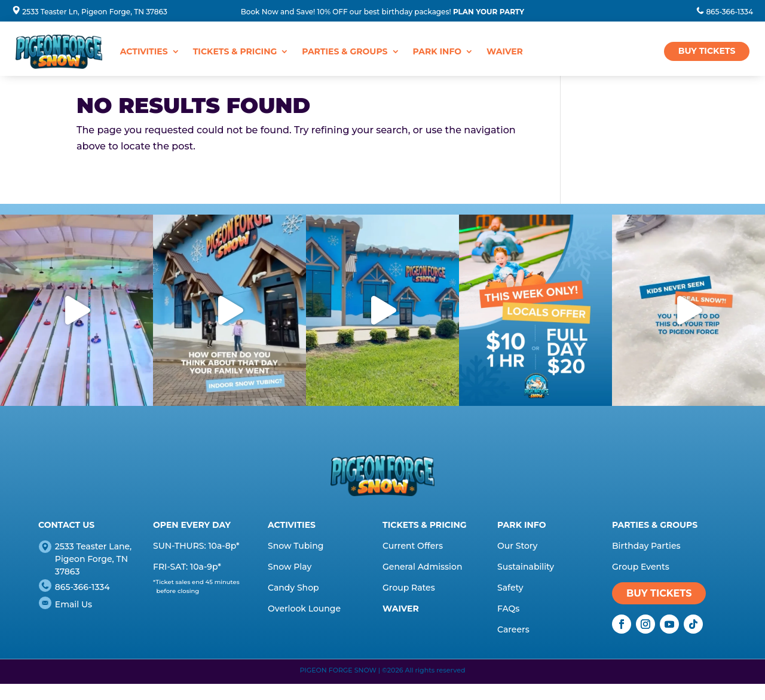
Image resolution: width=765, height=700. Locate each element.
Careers (513, 629)
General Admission (422, 567)
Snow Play (290, 567)
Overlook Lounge (304, 609)
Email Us (74, 604)
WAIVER (505, 51)
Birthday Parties (646, 546)
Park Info (437, 51)
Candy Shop (293, 588)
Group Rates (409, 588)
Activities (144, 51)
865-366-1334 (729, 12)
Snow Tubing (296, 546)
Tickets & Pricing (235, 51)
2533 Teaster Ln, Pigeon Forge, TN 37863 (95, 12)
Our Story (517, 546)
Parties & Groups (345, 51)
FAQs (508, 609)
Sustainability (526, 567)
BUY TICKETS (707, 51)
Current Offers (413, 546)
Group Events (641, 567)
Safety (510, 588)
